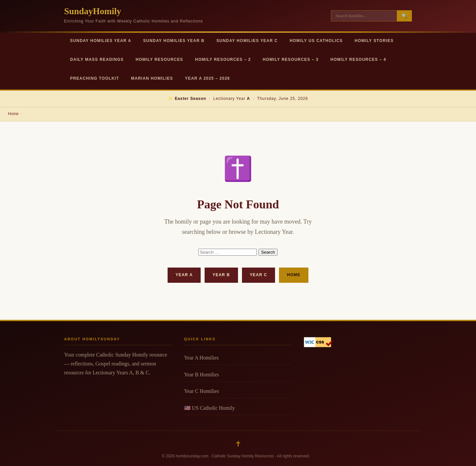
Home (13, 114)
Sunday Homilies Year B (174, 41)
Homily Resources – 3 (291, 60)
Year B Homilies (202, 375)
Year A (184, 275)
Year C (259, 275)
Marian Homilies (152, 78)
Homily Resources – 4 (358, 60)
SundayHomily (93, 11)
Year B (221, 275)
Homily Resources (159, 60)
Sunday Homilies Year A (101, 41)
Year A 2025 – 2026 (208, 78)
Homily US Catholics (316, 41)
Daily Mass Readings (97, 60)
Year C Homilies (202, 391)
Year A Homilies (201, 358)
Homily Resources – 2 (223, 60)
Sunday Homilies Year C (247, 41)
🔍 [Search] (404, 16)
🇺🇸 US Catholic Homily (210, 408)
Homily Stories (374, 41)
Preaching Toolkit (95, 78)
